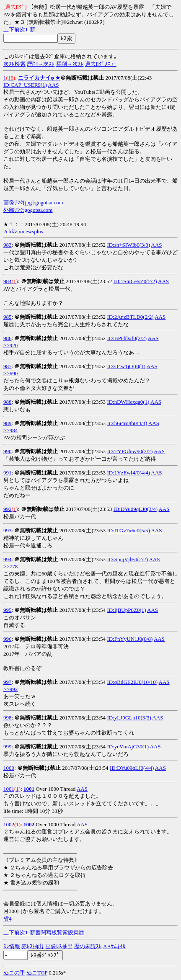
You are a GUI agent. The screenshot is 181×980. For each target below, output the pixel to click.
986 (8, 338)
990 (8, 451)
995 (8, 610)
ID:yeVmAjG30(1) (128, 747)
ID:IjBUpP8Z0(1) (126, 610)
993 (8, 530)
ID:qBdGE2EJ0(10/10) (132, 682)
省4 (8, 919)
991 (8, 473)
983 (8, 245)
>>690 (10, 373)
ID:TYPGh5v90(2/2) (130, 451)
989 (8, 423)
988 (8, 402)
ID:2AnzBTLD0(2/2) (130, 317)
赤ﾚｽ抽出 (32, 946)
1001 (9, 789)
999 (8, 747)
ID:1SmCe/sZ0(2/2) (135, 281)
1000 (9, 768)
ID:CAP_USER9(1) (25, 85)
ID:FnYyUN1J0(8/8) (130, 639)
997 (8, 682)
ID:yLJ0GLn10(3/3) (129, 718)
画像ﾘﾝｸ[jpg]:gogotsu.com (33, 202)
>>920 (10, 345)
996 (8, 639)
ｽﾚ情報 (12, 946)
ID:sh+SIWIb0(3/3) (128, 245)
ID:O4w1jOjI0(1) (126, 366)
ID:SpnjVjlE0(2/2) (127, 559)
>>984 (10, 430)
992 (8, 509)
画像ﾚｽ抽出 (59, 946)
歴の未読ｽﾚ (88, 946)
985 (8, 317)
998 (8, 718)
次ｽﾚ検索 (14, 64)
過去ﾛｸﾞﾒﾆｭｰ (101, 64)
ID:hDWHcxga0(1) (128, 402)
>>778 (10, 566)
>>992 (10, 689)
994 (8, 559)
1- (27, 30)
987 (8, 366)
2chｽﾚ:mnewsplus (23, 231)
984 (8, 281)
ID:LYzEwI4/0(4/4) (128, 473)
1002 (9, 824)
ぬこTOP (37, 973)
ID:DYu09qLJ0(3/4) (136, 509)
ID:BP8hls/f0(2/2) (127, 338)
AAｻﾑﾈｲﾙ (114, 946)
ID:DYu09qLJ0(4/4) (132, 768)
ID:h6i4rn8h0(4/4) (127, 423)
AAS (54, 85)
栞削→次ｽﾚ (70, 64)
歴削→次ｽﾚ (41, 64)
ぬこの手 (14, 973)
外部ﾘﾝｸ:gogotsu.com (28, 210)
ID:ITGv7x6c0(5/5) (128, 530)
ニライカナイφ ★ (39, 78)
